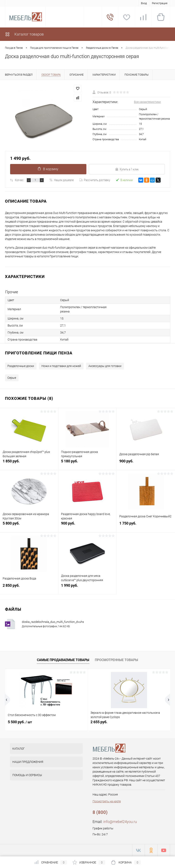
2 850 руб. (29, 588)
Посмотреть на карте (107, 801)
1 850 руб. (29, 463)
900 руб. (146, 463)
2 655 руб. (99, 722)
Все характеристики (147, 102)
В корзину (48, 169)
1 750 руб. (146, 525)
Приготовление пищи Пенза (39, 353)
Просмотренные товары (116, 660)
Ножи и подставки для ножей (61, 366)
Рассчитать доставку (95, 180)
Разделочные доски (21, 366)
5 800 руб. (29, 525)
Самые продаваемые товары (63, 660)
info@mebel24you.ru (120, 822)
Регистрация (160, 3)
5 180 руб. (87, 463)
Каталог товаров (24, 34)
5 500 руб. (20, 722)
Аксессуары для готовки (105, 366)
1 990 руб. (87, 588)
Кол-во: (19, 180)
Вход (144, 3)
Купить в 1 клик (127, 169)
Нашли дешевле (62, 180)
